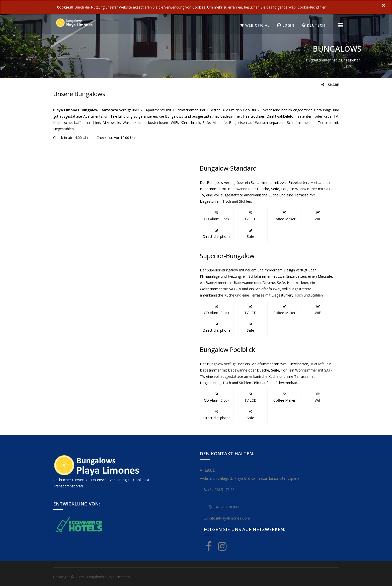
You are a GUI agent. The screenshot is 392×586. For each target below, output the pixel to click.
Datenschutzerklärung (110, 480)
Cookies (141, 480)
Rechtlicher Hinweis (70, 480)
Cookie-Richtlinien (312, 7)
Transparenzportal (68, 486)
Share (330, 85)
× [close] (383, 5)
